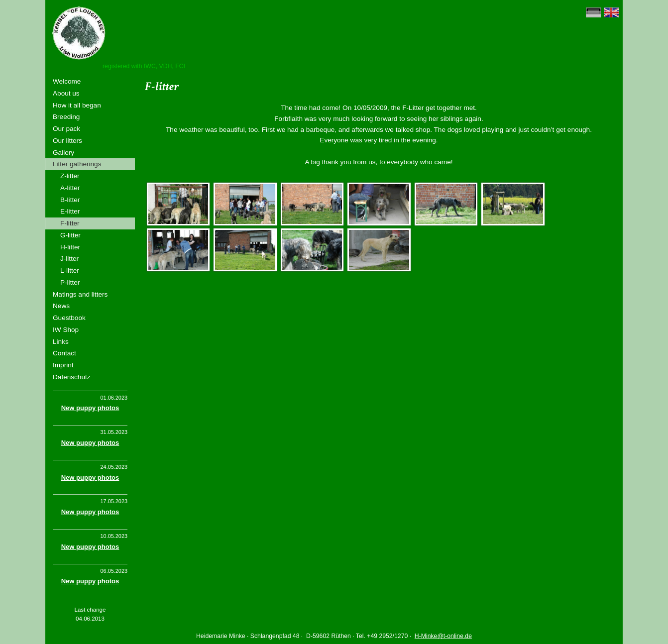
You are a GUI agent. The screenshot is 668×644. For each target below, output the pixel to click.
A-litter (70, 188)
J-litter (69, 259)
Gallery (63, 153)
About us (66, 93)
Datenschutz (72, 377)
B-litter (70, 200)
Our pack (66, 129)
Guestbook (69, 318)
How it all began (77, 105)
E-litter (70, 211)
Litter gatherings (77, 164)
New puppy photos (90, 408)
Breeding (66, 117)
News (61, 306)
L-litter (70, 270)
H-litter (70, 247)
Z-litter (70, 176)
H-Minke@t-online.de (443, 636)
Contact (64, 353)
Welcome (67, 81)
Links (61, 342)
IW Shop (66, 330)
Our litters (67, 141)
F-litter (70, 223)
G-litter (70, 235)
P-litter (70, 282)
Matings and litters (80, 294)
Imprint (63, 365)
